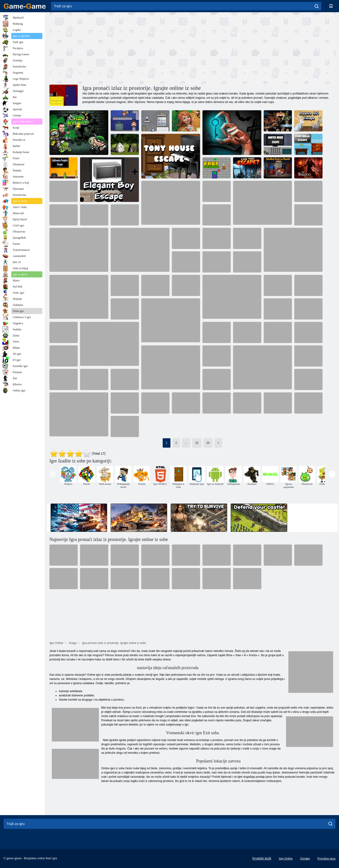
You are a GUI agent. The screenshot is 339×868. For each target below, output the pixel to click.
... (186, 443)
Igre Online (286, 859)
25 (197, 443)
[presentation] (53, 474)
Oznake (305, 859)
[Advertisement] (121, 48)
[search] (317, 6)
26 (208, 443)
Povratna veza (326, 859)
